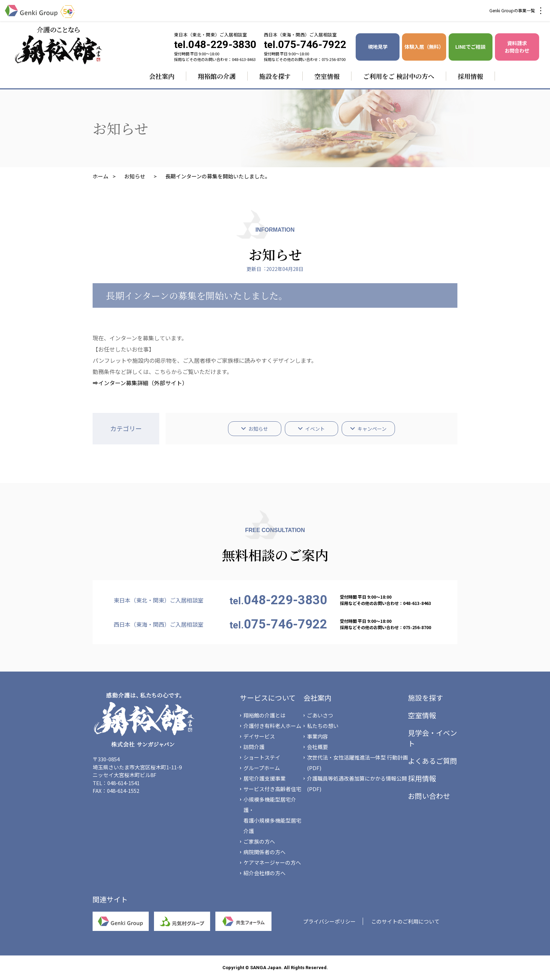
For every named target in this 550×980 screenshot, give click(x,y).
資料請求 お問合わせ (517, 47)
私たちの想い (323, 726)
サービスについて (268, 698)
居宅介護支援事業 (264, 778)
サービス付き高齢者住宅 (272, 789)
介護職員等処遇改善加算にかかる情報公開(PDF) (357, 784)
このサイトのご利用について (405, 921)
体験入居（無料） (424, 47)
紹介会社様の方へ (264, 873)
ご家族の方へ (259, 841)
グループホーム (262, 768)
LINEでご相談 (470, 47)
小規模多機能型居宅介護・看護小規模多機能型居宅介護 (272, 815)
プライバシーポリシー (329, 921)
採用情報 (470, 76)
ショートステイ (262, 757)
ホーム (100, 176)
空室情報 (327, 76)
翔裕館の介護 (217, 76)
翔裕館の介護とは (264, 715)
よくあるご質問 (432, 761)
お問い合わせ (429, 796)
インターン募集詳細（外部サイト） (143, 383)
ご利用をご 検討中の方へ (399, 76)
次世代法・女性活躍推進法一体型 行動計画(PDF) (357, 763)
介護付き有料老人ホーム (272, 726)
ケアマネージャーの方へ (272, 862)
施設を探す (275, 76)
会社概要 (317, 747)
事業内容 (317, 736)
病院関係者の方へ (264, 852)
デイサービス (259, 736)
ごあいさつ (320, 715)
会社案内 (162, 76)
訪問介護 (254, 747)
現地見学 (378, 47)
